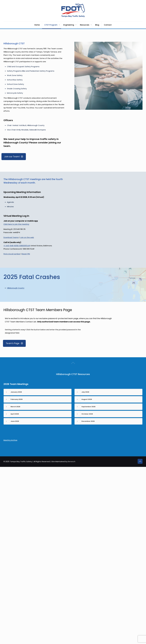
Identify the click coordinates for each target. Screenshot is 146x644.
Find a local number (12, 254)
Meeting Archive (10, 440)
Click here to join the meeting (16, 224)
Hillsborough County (16, 288)
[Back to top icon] (140, 461)
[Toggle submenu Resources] (91, 25)
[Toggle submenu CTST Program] (59, 25)
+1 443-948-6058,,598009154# (17, 246)
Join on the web (27, 237)
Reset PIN (26, 254)
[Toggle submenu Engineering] (76, 25)
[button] (38, 392)
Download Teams (11, 237)
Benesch (72, 461)
